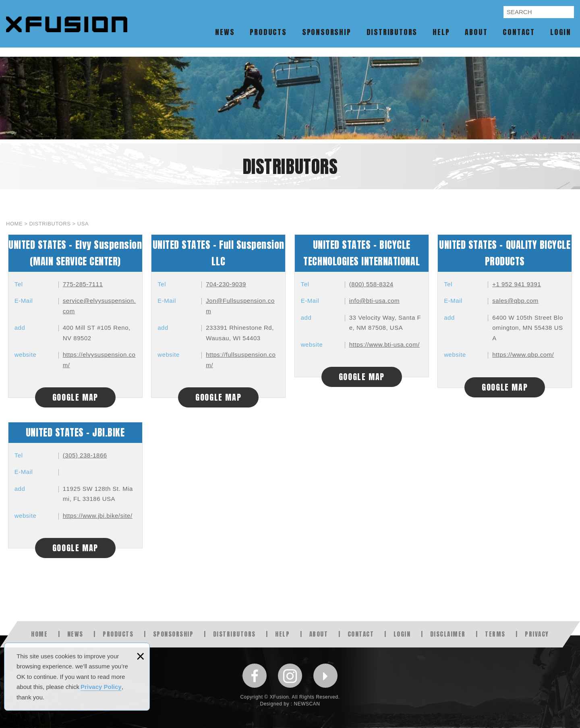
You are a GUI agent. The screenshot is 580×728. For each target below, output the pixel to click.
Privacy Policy (101, 687)
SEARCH (567, 12)
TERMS (495, 634)
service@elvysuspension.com (99, 306)
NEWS (225, 32)
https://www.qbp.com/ (523, 355)
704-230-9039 (226, 284)
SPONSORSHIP (327, 32)
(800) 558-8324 (371, 284)
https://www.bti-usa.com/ (384, 344)
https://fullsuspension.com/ (241, 360)
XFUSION (68, 27)
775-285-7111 (83, 284)
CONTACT (519, 32)
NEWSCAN (307, 704)
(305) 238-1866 (85, 455)
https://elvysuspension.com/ (99, 360)
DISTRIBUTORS (392, 32)
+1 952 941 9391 (517, 284)
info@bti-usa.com (374, 301)
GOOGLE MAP (75, 397)
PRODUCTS (268, 32)
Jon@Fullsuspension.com (240, 306)
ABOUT (476, 32)
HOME (39, 634)
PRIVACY (537, 634)
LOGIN (561, 32)
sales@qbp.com (515, 301)
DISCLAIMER (448, 634)
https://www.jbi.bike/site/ (98, 516)
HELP (441, 32)
